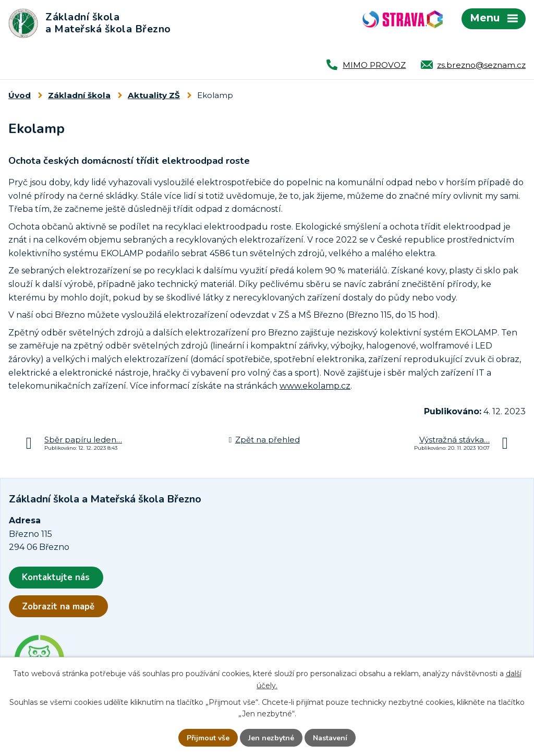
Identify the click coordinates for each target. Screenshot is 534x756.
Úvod (20, 95)
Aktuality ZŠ (154, 95)
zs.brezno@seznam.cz (481, 65)
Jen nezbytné (271, 738)
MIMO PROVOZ (374, 65)
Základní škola (79, 95)
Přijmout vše (208, 738)
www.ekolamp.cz (315, 386)
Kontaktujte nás (56, 577)
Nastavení (330, 738)
